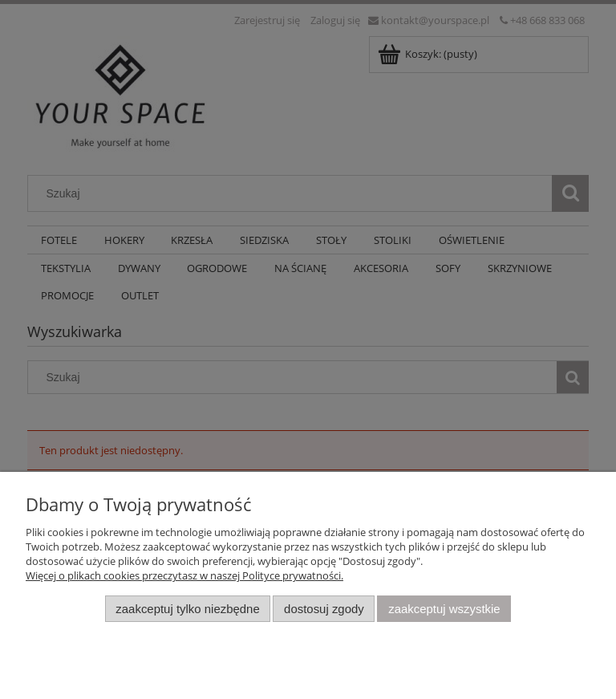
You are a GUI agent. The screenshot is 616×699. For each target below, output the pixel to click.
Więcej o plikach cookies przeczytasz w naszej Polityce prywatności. (184, 575)
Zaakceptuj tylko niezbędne (187, 609)
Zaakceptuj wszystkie (444, 609)
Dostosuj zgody (324, 609)
